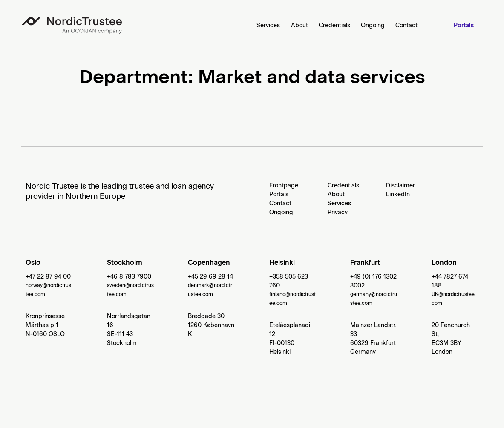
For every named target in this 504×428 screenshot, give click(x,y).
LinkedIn (398, 194)
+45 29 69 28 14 (210, 277)
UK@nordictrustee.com (454, 299)
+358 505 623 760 (289, 281)
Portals (464, 25)
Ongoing (373, 25)
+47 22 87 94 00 (48, 277)
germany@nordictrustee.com (374, 299)
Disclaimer (400, 185)
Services (268, 25)
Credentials (334, 25)
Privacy (338, 212)
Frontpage (284, 185)
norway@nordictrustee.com (48, 290)
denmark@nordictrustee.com (210, 290)
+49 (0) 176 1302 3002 (373, 281)
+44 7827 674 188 (450, 281)
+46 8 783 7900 (129, 277)
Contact (406, 25)
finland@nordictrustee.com (292, 299)
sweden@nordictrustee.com (130, 290)
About (300, 25)
